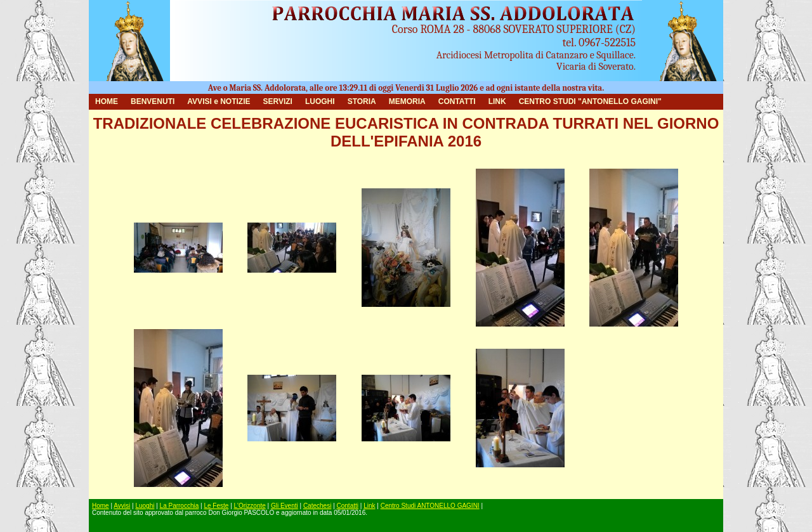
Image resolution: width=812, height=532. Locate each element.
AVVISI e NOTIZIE (219, 101)
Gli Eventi (285, 506)
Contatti (348, 506)
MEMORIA (407, 101)
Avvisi (122, 506)
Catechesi (317, 506)
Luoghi (145, 506)
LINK (497, 101)
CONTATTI (457, 101)
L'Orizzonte (250, 506)
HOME (107, 101)
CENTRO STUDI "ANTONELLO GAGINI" (590, 101)
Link (369, 506)
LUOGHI (320, 101)
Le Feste (216, 506)
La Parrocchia (180, 506)
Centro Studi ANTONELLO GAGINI (430, 506)
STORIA (362, 101)
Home (101, 506)
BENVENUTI (153, 101)
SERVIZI (277, 101)
